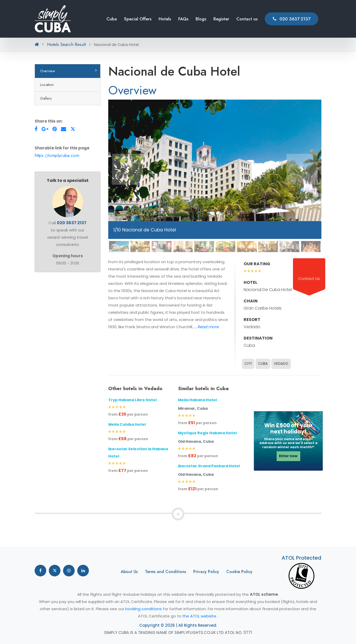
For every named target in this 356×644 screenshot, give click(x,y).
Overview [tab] (48, 71)
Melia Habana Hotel (197, 400)
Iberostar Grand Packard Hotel (209, 466)
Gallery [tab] (46, 98)
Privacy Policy (206, 572)
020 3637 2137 (292, 19)
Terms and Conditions (165, 572)
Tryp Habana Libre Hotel (132, 400)
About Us (129, 572)
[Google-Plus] (45, 129)
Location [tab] (47, 84)
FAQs (183, 19)
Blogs (201, 19)
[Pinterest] (55, 129)
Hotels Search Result (66, 44)
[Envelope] (64, 129)
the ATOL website (200, 616)
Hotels (165, 19)
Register (221, 19)
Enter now (288, 456)
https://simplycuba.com (57, 155)
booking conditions (144, 609)
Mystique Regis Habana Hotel (207, 433)
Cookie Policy (239, 572)
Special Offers (138, 19)
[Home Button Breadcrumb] (37, 44)
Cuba (112, 19)
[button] (128, 169)
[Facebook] (36, 129)
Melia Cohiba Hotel (127, 424)
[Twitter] (73, 129)
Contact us (247, 19)
